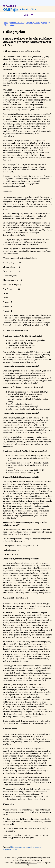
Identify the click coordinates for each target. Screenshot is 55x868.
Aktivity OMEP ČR (17, 23)
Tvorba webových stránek (26, 862)
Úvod (6, 23)
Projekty (29, 23)
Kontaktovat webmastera (31, 860)
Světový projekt (41, 23)
